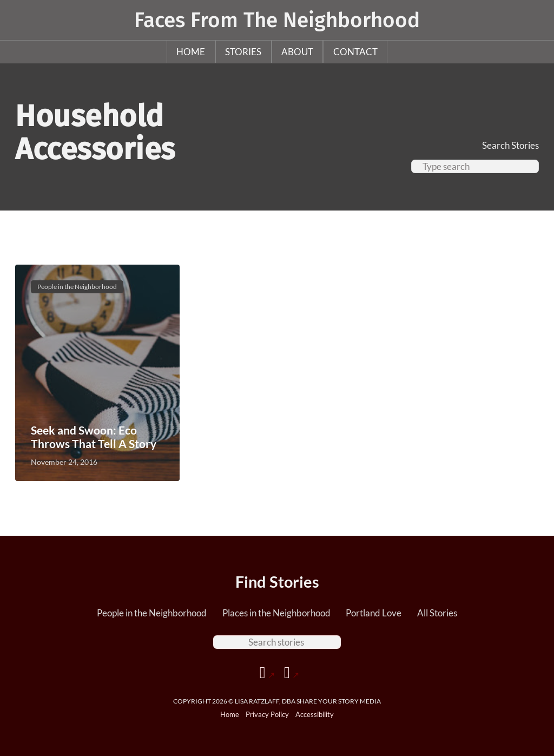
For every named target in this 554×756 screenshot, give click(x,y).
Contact (355, 52)
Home (191, 52)
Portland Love (374, 613)
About (297, 52)
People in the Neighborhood (152, 613)
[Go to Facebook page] (267, 673)
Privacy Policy (267, 714)
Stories (243, 52)
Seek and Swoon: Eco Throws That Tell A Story (94, 437)
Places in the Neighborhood (276, 613)
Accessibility (315, 714)
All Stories (437, 613)
